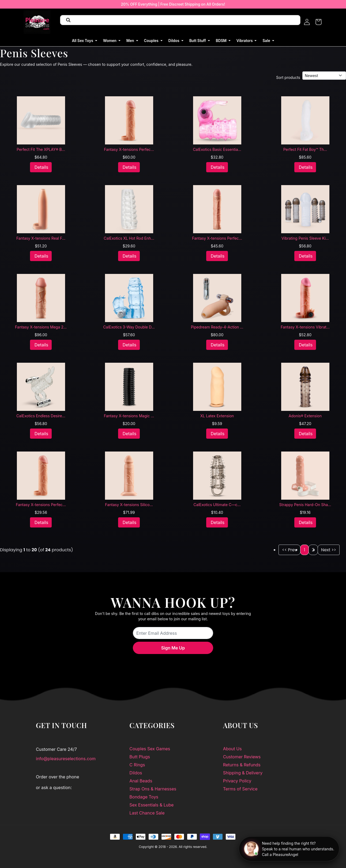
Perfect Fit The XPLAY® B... (41, 149)
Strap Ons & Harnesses (153, 789)
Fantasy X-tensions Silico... (129, 505)
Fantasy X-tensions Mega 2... (41, 327)
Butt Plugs (140, 757)
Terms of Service (240, 789)
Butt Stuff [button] (198, 41)
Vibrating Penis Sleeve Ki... (305, 238)
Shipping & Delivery (243, 773)
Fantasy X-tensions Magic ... (129, 416)
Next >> (329, 550)
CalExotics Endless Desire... (41, 416)
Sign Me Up (173, 648)
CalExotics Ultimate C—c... (217, 505)
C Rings (137, 765)
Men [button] (131, 41)
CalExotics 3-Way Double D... (129, 327)
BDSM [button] (222, 41)
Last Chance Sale (147, 813)
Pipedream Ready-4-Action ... (217, 327)
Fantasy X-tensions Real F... (41, 238)
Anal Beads (141, 781)
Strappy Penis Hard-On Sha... (305, 505)
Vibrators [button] (245, 41)
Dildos (136, 773)
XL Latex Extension (217, 416)
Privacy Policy (237, 781)
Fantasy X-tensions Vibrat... (305, 327)
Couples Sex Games (150, 749)
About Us (232, 749)
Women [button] (110, 41)
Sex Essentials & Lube (151, 805)
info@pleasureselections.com (66, 759)
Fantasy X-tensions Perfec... (129, 149)
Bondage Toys (144, 797)
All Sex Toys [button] (83, 41)
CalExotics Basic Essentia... (217, 149)
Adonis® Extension (305, 416)
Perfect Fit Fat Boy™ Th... (305, 149)
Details (41, 167)
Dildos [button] (174, 41)
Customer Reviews (242, 757)
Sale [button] (267, 41)
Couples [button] (152, 41)
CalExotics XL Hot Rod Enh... (129, 238)
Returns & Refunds (242, 765)
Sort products (288, 77)
